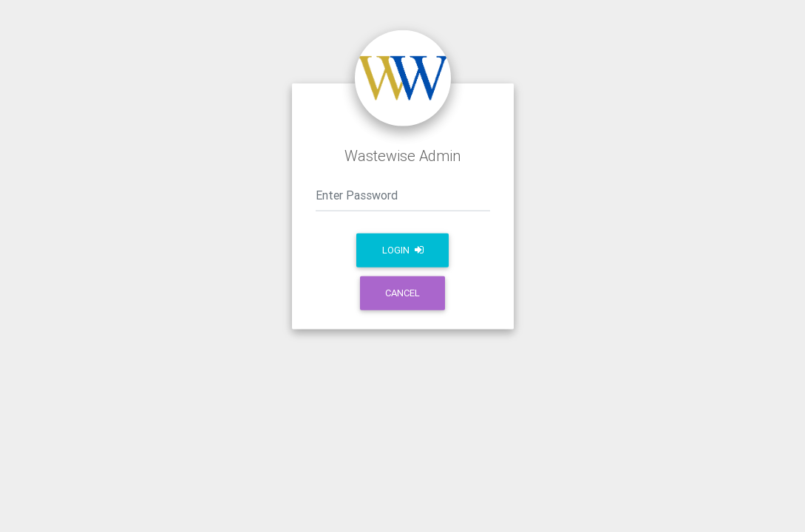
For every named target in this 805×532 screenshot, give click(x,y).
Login (403, 250)
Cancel (402, 293)
